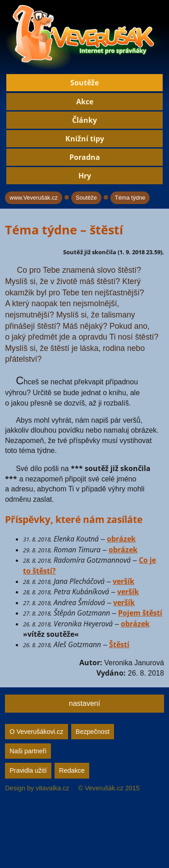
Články (84, 120)
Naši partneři (28, 751)
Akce (85, 102)
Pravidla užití (28, 770)
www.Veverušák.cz (34, 198)
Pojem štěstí (140, 613)
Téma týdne (130, 198)
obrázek (121, 539)
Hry (85, 176)
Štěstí (119, 644)
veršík (123, 581)
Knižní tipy (85, 139)
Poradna (85, 157)
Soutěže (84, 83)
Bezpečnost (93, 732)
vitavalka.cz (52, 788)
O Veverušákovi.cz (36, 732)
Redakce (72, 770)
